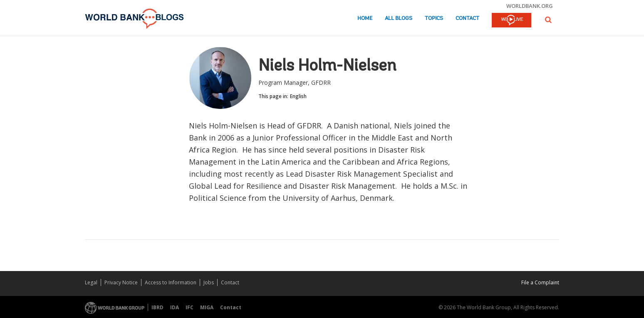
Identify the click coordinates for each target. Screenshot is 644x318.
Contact (467, 18)
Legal (91, 282)
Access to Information (171, 282)
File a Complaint (540, 282)
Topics (434, 18)
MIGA (207, 307)
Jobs (209, 282)
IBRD (157, 307)
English (298, 96)
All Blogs (399, 18)
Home (365, 18)
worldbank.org (530, 6)
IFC (189, 307)
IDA (175, 307)
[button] (548, 20)
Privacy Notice (121, 282)
